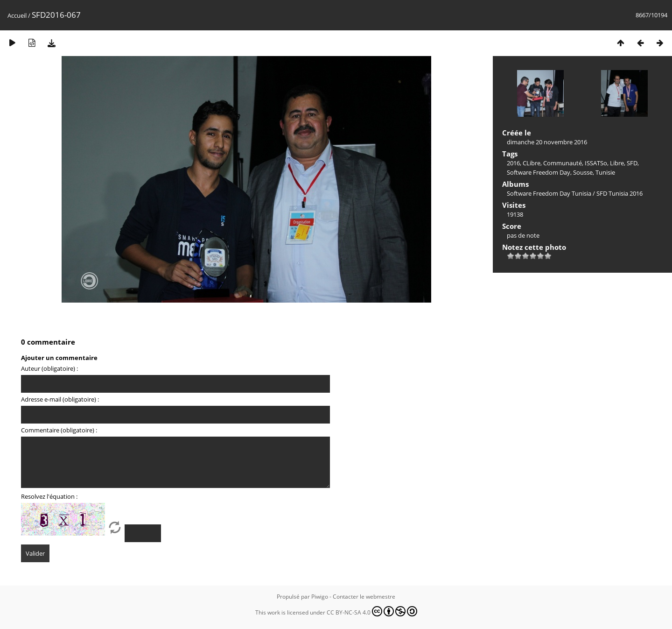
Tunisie (605, 172)
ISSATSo (596, 163)
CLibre (532, 163)
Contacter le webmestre (364, 597)
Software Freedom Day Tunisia (549, 193)
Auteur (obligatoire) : (49, 368)
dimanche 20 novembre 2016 (547, 142)
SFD (632, 163)
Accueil (17, 15)
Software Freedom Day (539, 172)
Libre (617, 163)
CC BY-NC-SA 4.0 (372, 611)
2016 (513, 163)
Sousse (583, 172)
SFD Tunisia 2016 (619, 193)
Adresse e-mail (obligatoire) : (60, 399)
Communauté (563, 163)
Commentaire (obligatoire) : (59, 430)
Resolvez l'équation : (49, 496)
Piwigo (320, 597)
